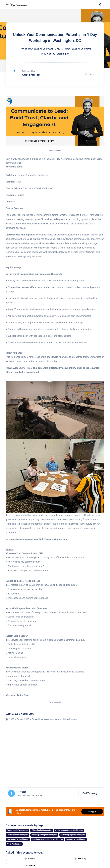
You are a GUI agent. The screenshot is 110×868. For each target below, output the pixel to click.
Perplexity (80, 859)
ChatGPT (30, 859)
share (90, 74)
